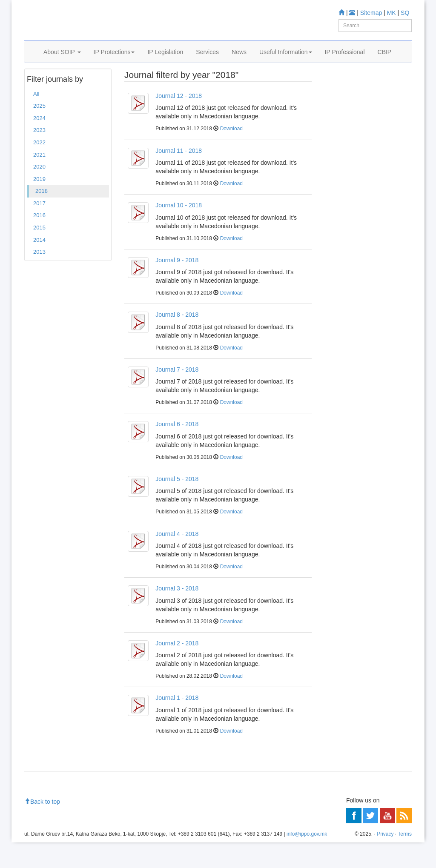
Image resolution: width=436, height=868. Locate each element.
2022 (39, 168)
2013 (39, 277)
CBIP (385, 63)
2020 (39, 192)
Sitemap (371, 13)
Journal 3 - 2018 (177, 614)
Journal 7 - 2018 (177, 395)
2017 (39, 229)
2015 (39, 253)
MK (392, 13)
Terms (405, 860)
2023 (39, 156)
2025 (39, 132)
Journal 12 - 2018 (179, 121)
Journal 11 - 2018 (179, 176)
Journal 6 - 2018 (177, 450)
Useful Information (286, 63)
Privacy (385, 860)
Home (37, 85)
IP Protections (114, 63)
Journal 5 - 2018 (177, 504)
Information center (351, 155)
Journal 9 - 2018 (177, 286)
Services (207, 63)
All (36, 119)
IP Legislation (165, 63)
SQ (405, 13)
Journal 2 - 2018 (177, 669)
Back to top (42, 827)
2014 (39, 265)
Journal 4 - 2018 (177, 559)
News (239, 63)
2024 (39, 144)
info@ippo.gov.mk (307, 860)
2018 (42, 216)
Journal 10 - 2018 (179, 231)
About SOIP (62, 63)
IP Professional (345, 63)
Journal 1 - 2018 (177, 724)
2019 (39, 205)
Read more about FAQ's (358, 216)
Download (231, 155)
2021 (39, 180)
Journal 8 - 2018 (177, 340)
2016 (39, 241)
